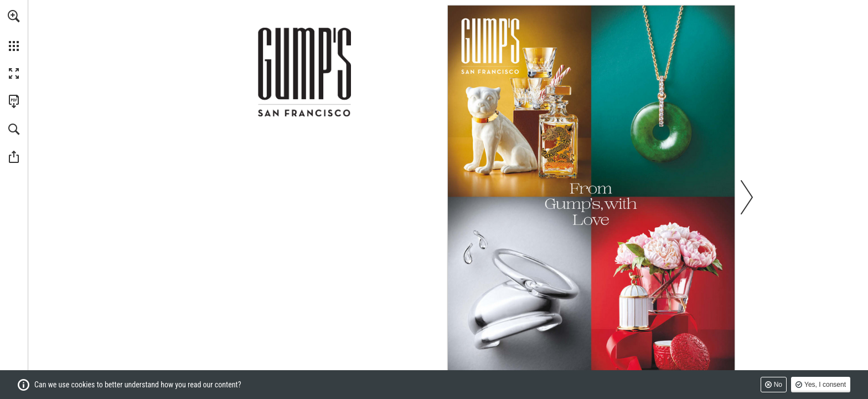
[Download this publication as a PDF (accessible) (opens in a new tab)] (14, 101)
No (778, 385)
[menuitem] (14, 30)
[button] (14, 16)
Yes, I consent (825, 385)
